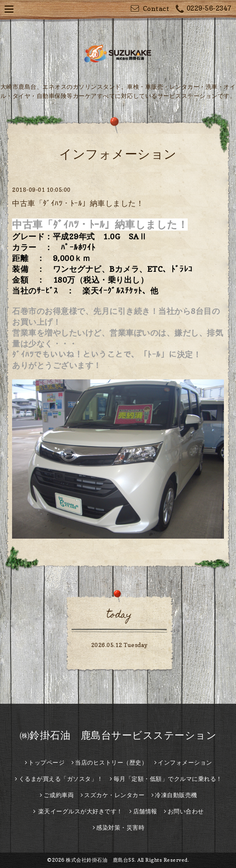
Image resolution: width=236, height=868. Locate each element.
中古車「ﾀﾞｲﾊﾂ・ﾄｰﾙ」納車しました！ (78, 203)
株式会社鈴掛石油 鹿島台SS (100, 860)
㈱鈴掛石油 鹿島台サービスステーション (118, 735)
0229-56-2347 (204, 9)
